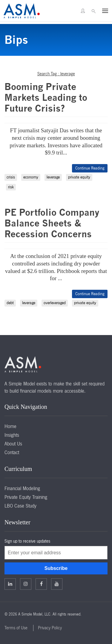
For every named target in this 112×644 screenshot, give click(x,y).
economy (31, 177)
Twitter (26, 584)
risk (11, 187)
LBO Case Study (20, 506)
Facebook (41, 584)
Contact (12, 452)
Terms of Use (16, 628)
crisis (11, 177)
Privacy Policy (50, 628)
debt (10, 303)
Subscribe (56, 568)
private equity (79, 177)
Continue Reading (90, 168)
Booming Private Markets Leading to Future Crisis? (46, 97)
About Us (13, 444)
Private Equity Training (26, 497)
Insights (12, 435)
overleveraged (55, 303)
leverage (53, 177)
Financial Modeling (22, 488)
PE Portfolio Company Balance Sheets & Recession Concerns (52, 223)
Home (10, 426)
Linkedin (10, 584)
